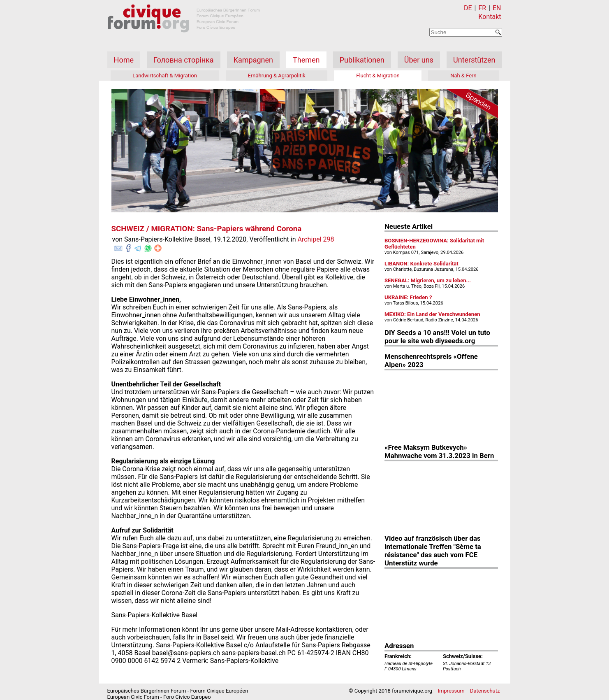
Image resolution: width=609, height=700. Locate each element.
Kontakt (490, 17)
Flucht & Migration (378, 76)
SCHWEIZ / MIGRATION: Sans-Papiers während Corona (207, 229)
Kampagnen (253, 60)
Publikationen (362, 60)
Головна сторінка (183, 60)
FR (482, 8)
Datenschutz (485, 691)
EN (497, 8)
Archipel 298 (316, 239)
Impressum (451, 691)
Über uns (419, 60)
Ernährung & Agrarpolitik (276, 76)
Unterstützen (474, 60)
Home (124, 60)
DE (468, 8)
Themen (306, 60)
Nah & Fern (463, 76)
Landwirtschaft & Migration (165, 76)
